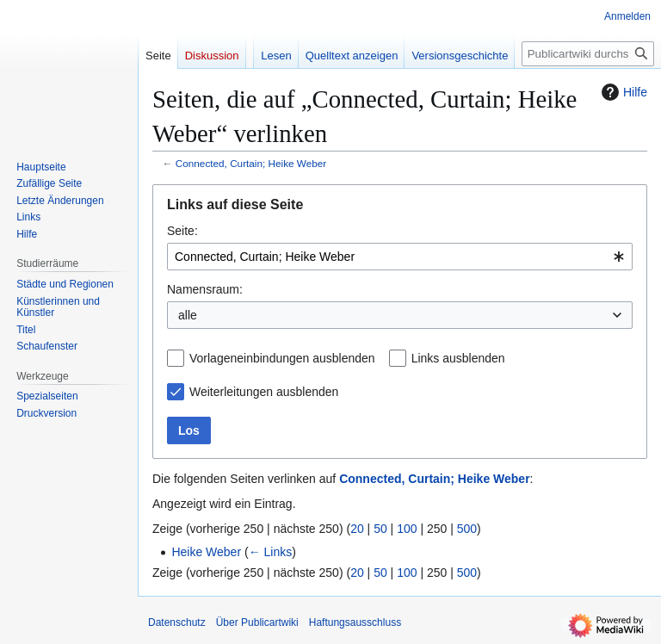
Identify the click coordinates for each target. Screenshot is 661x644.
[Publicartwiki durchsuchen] (588, 54)
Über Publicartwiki (257, 622)
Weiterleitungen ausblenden (264, 392)
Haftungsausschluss (355, 622)
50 (380, 529)
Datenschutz (177, 622)
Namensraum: (205, 289)
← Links (271, 552)
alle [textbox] (188, 315)
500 (467, 529)
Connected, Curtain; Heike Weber (251, 163)
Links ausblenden (458, 358)
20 (357, 529)
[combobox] (400, 257)
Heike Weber (206, 552)
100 (407, 529)
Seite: (182, 231)
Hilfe (622, 92)
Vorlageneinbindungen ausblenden (282, 358)
